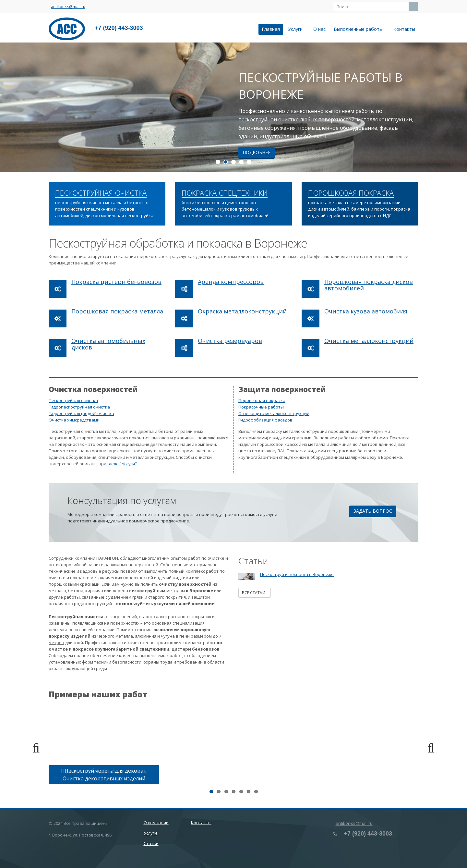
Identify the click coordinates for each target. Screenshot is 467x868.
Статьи (151, 843)
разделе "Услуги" (119, 464)
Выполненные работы (359, 29)
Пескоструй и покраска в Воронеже (297, 574)
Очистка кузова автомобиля (366, 311)
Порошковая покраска (262, 400)
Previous (39, 748)
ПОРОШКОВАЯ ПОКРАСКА (351, 193)
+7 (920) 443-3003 (119, 28)
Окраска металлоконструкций (242, 311)
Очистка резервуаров (230, 341)
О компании (156, 823)
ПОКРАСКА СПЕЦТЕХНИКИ (225, 193)
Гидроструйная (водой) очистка (81, 413)
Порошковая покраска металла (117, 311)
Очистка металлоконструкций (369, 341)
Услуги (297, 29)
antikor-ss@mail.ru (68, 7)
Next (428, 748)
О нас (319, 29)
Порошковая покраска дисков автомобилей (369, 285)
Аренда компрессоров (231, 282)
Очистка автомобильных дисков (108, 344)
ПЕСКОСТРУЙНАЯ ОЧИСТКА (101, 193)
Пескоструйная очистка (73, 400)
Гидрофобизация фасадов (265, 420)
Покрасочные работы (261, 407)
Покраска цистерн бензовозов (116, 282)
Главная (271, 29)
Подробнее (257, 152)
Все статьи (255, 593)
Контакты (404, 29)
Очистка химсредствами (74, 420)
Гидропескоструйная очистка (79, 407)
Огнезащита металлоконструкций (274, 413)
